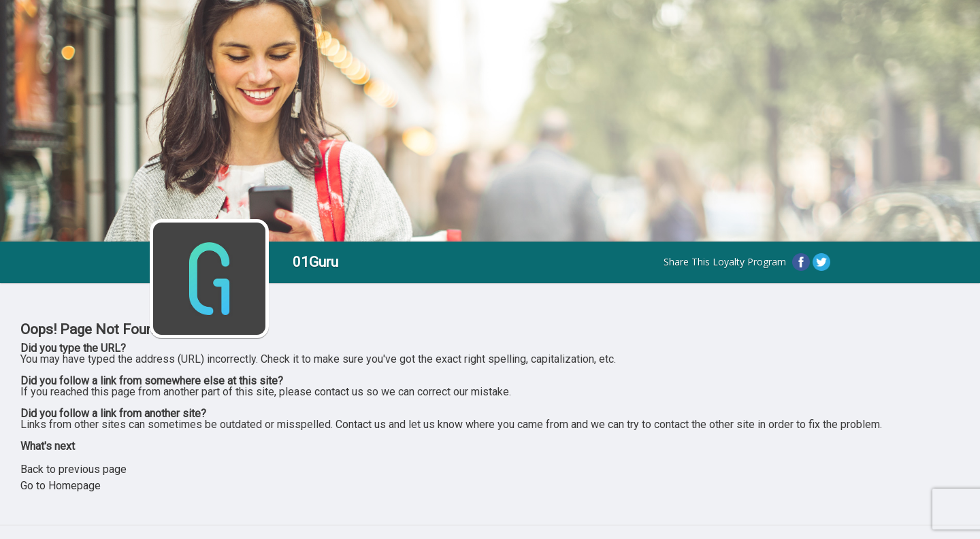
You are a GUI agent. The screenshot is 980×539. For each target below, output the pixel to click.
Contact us (361, 424)
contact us (339, 392)
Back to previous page (73, 469)
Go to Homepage (61, 486)
